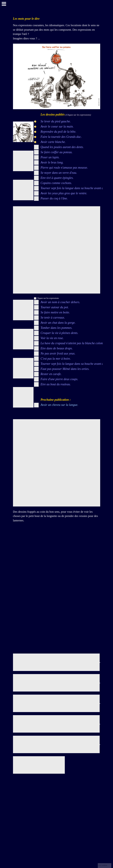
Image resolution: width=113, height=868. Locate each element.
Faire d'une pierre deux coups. (59, 379)
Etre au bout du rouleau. (56, 384)
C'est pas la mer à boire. (56, 359)
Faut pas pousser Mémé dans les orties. (65, 369)
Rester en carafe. (51, 374)
